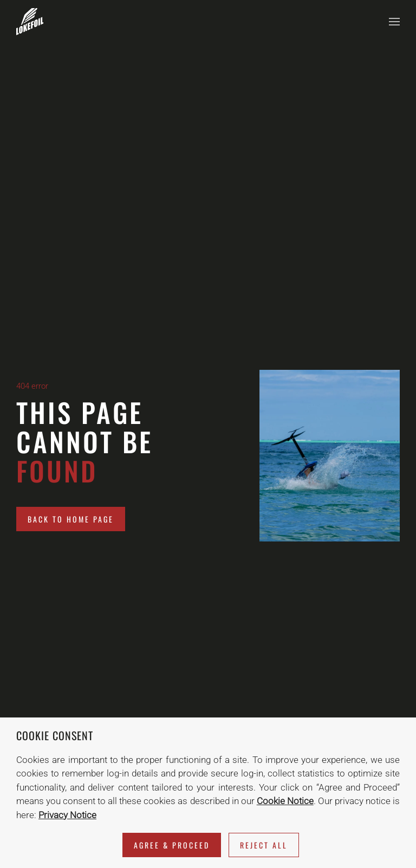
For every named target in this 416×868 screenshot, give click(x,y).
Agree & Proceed (172, 845)
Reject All (264, 845)
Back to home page (71, 519)
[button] (394, 22)
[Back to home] (30, 22)
